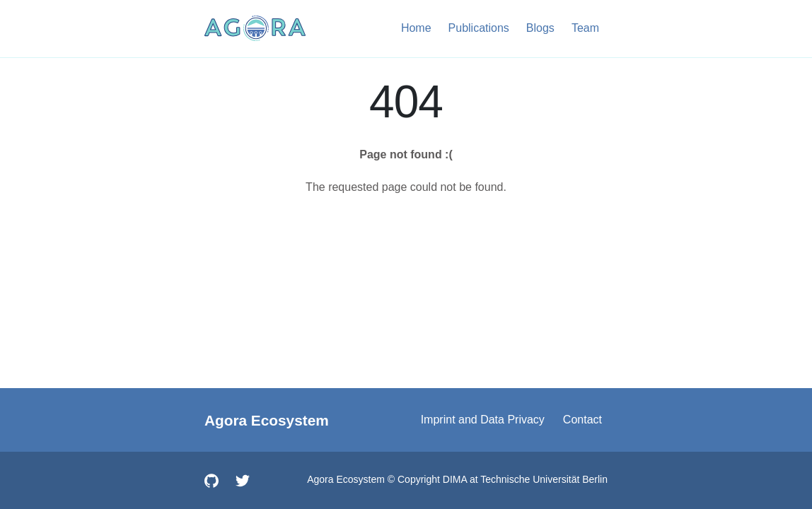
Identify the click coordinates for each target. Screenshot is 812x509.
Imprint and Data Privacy (483, 420)
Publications (479, 28)
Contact (582, 420)
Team (585, 28)
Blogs (540, 28)
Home (416, 28)
